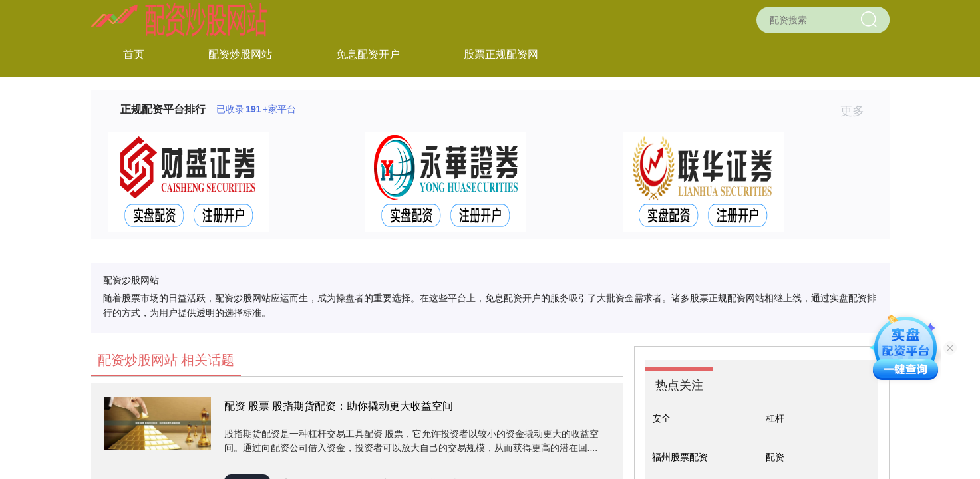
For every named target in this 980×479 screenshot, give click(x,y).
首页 (134, 54)
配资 (775, 457)
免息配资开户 (368, 54)
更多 (858, 111)
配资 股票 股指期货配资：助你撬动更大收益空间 (339, 406)
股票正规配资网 (501, 54)
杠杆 (775, 418)
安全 (661, 418)
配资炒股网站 (240, 54)
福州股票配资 (680, 457)
